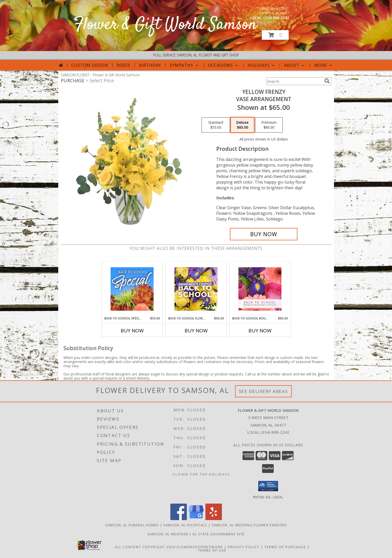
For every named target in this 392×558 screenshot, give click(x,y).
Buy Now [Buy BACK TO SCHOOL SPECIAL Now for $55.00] (132, 331)
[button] (275, 35)
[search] (327, 81)
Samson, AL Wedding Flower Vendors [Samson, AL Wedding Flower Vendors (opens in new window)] (249, 525)
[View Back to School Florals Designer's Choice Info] (196, 289)
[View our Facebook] (179, 518)
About (295, 65)
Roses (124, 65)
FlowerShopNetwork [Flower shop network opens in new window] (200, 547)
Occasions (224, 65)
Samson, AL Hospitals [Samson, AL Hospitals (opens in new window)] (185, 525)
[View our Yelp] (214, 518)
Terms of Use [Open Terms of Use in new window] (212, 550)
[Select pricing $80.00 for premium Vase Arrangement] (269, 125)
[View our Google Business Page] (196, 518)
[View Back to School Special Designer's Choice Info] (132, 289)
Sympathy (184, 65)
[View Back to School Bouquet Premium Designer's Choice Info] (260, 289)
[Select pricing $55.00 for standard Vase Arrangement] (216, 125)
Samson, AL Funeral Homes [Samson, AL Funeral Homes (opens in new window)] (132, 525)
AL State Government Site (219, 534)
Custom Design (90, 65)
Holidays (262, 65)
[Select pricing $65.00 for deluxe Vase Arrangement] (242, 125)
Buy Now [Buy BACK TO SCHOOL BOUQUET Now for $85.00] (260, 331)
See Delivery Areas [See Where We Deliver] (264, 391)
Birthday (150, 65)
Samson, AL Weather (168, 534)
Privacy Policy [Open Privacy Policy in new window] (244, 547)
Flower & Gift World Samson (165, 25)
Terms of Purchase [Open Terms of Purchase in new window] (285, 547)
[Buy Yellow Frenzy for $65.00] (264, 234)
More (324, 65)
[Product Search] (294, 81)
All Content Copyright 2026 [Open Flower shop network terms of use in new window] (145, 547)
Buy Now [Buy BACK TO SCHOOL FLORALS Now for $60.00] (196, 331)
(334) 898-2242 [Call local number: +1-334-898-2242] (276, 18)
